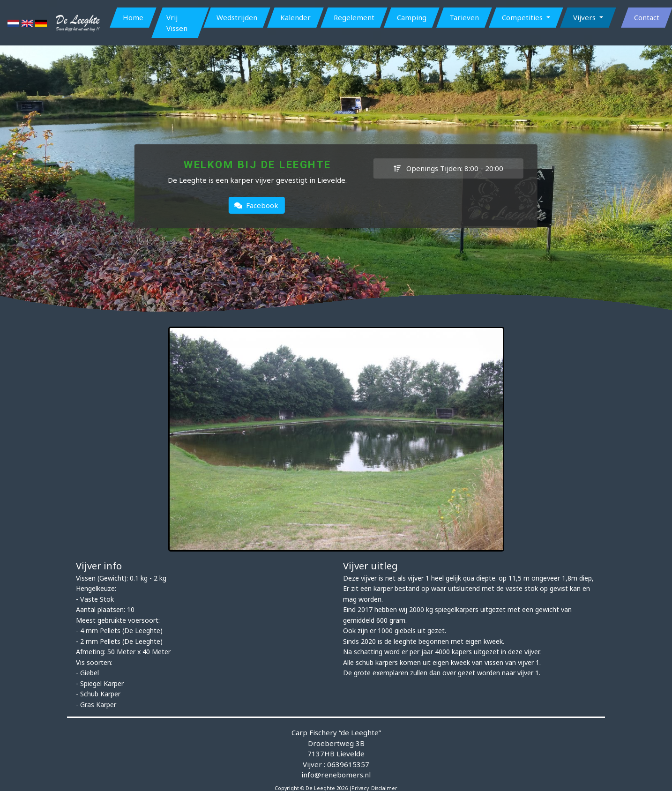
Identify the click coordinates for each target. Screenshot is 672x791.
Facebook (256, 205)
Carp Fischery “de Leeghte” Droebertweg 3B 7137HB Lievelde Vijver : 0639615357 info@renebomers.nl (336, 754)
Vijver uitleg (370, 566)
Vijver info (99, 566)
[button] (526, 18)
